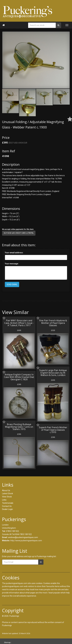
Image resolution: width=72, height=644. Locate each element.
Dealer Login (7, 509)
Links (4, 500)
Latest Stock (8, 493)
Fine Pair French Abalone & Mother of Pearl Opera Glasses (53, 323)
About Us (6, 490)
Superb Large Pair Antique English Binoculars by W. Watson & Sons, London (53, 372)
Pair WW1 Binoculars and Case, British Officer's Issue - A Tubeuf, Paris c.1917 (19, 323)
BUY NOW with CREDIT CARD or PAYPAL (19, 233)
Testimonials (8, 503)
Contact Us (7, 506)
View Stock (7, 497)
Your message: (12, 264)
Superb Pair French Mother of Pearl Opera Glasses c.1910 (53, 429)
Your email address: (14, 253)
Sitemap (7, 642)
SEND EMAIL (12, 284)
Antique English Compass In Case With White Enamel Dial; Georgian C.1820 (19, 377)
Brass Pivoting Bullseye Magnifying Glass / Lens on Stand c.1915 (19, 426)
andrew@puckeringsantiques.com (23, 537)
